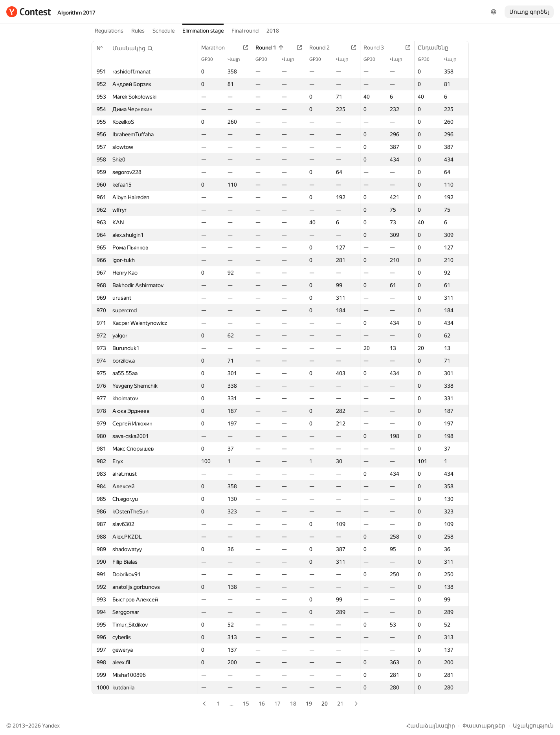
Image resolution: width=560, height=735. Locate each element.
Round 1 (270, 48)
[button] (133, 48)
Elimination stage (203, 31)
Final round (245, 31)
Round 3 (378, 48)
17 (277, 704)
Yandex (51, 726)
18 (293, 704)
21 (340, 704)
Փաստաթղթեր (484, 726)
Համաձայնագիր (431, 726)
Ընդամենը (437, 48)
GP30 (211, 59)
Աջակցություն (533, 726)
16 (262, 704)
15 (246, 704)
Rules (138, 31)
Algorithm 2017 (76, 13)
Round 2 (323, 48)
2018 (273, 31)
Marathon (217, 48)
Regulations (109, 31)
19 (309, 704)
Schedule (163, 31)
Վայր (238, 59)
